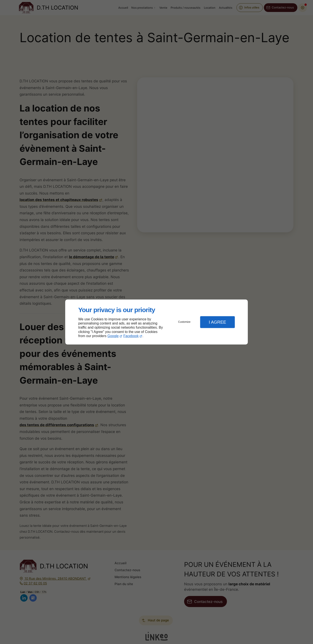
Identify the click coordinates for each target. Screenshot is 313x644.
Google (113, 336)
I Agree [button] (217, 322)
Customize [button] (184, 322)
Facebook (131, 336)
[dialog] (156, 322)
